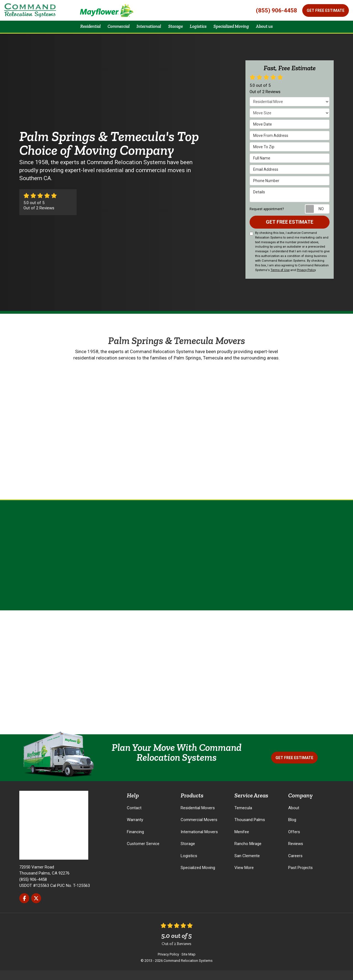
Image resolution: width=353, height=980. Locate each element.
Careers (295, 865)
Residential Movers (198, 817)
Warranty (135, 829)
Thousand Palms (250, 829)
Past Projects (300, 877)
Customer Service (143, 853)
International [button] (145, 31)
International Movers (199, 841)
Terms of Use (280, 279)
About (294, 817)
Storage (188, 853)
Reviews (296, 853)
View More (244, 877)
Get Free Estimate (326, 10)
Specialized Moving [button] (238, 31)
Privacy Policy (306, 279)
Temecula (243, 817)
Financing (135, 841)
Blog (292, 829)
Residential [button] (79, 31)
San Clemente (247, 865)
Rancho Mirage (248, 853)
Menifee (242, 841)
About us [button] (276, 31)
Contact (134, 817)
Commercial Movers (199, 829)
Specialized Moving (198, 877)
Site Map (188, 964)
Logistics (189, 865)
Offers (294, 841)
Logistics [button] (200, 31)
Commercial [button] (111, 31)
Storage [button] (175, 31)
